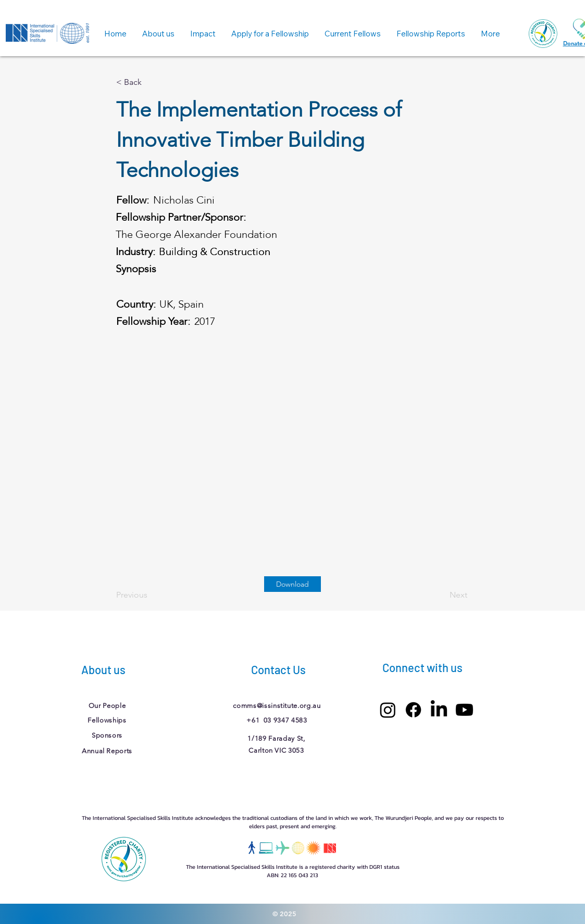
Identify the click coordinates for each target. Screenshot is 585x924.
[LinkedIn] (439, 710)
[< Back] (151, 82)
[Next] (441, 595)
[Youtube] (464, 710)
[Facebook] (413, 710)
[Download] (292, 584)
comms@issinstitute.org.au (277, 706)
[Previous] (151, 595)
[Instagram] (388, 710)
